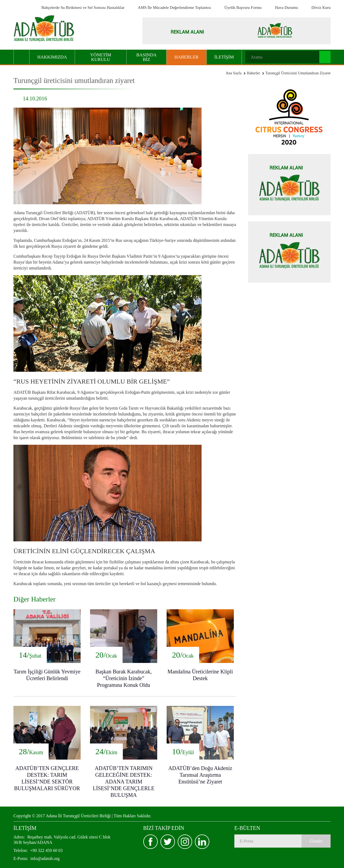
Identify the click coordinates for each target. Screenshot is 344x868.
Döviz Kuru (321, 8)
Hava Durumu (286, 8)
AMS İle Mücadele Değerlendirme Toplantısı (174, 8)
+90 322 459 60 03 (38, 850)
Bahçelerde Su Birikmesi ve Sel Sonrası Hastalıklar (83, 8)
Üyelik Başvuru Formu (243, 8)
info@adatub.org (36, 858)
